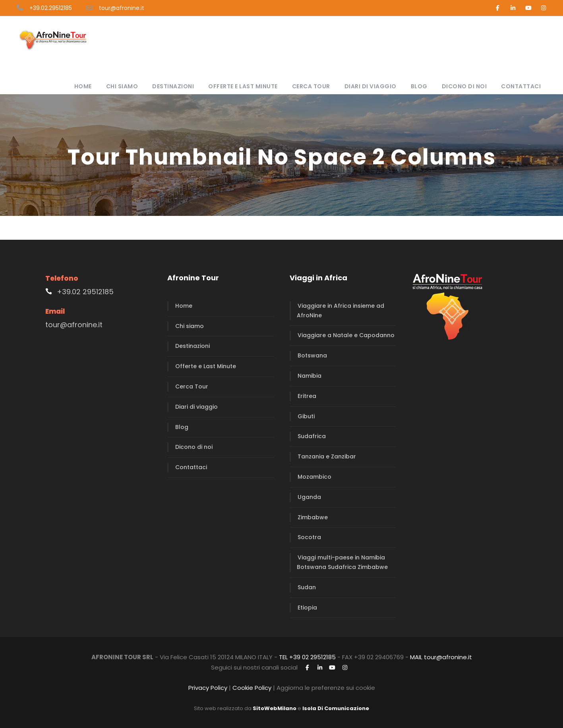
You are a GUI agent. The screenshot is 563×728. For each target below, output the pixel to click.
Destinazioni (173, 86)
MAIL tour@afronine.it (441, 657)
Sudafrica (312, 436)
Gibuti (306, 416)
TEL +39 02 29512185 (307, 657)
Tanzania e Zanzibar (327, 456)
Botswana (312, 355)
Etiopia (307, 608)
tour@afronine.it (122, 8)
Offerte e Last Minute (243, 86)
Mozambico (314, 477)
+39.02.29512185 (51, 8)
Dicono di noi (464, 86)
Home (83, 86)
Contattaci (521, 86)
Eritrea (307, 396)
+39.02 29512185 (85, 292)
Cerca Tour (311, 86)
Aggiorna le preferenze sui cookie (326, 688)
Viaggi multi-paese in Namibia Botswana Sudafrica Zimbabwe (342, 562)
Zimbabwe (313, 517)
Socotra (309, 537)
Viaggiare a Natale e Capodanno (346, 335)
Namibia (310, 376)
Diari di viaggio (370, 86)
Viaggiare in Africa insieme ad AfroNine (341, 311)
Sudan (307, 587)
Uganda (309, 497)
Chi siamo (122, 86)
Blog (419, 86)
